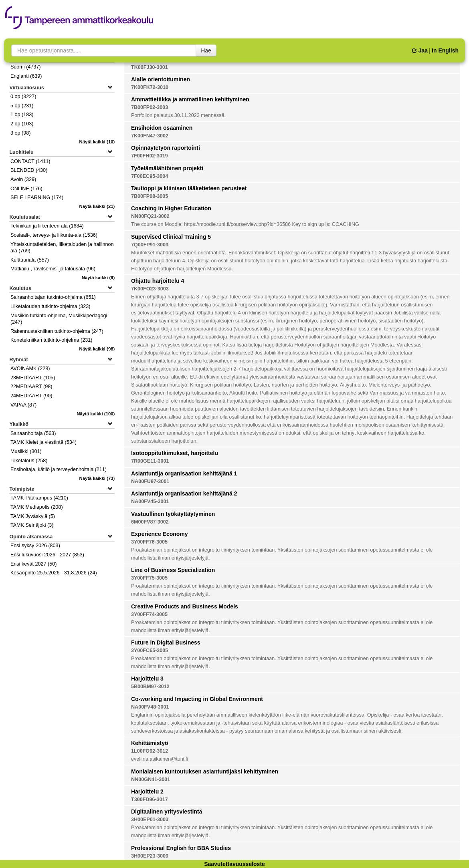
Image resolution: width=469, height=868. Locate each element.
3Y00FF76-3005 (149, 542)
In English (445, 50)
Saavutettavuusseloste (234, 864)
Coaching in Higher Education (171, 208)
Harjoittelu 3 (147, 679)
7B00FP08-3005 (150, 196)
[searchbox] (104, 50)
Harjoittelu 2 (147, 791)
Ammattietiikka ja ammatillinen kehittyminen (190, 99)
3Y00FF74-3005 (149, 614)
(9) (98, 278)
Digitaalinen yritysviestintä (167, 812)
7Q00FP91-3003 (150, 245)
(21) (97, 206)
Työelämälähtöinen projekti (167, 168)
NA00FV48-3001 (150, 707)
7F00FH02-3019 (150, 156)
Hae (206, 50)
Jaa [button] (420, 50)
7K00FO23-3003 (150, 289)
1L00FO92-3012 (150, 751)
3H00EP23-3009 (150, 856)
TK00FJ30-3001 (150, 67)
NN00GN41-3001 (151, 779)
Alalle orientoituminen (161, 79)
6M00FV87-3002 (150, 522)
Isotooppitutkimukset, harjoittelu (175, 453)
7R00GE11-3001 (150, 461)
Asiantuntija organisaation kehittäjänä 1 (184, 473)
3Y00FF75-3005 (149, 578)
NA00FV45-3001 (150, 501)
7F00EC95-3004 (150, 176)
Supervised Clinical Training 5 (171, 237)
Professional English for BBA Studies (181, 848)
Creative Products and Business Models (185, 606)
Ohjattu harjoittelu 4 (158, 281)
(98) (97, 349)
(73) (97, 478)
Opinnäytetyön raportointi (166, 148)
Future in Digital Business (166, 642)
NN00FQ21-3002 (150, 216)
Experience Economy (160, 534)
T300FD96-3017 (150, 800)
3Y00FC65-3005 (150, 650)
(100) (96, 414)
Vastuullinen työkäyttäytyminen (173, 514)
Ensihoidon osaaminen (162, 128)
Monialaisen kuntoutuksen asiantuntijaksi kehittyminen (205, 771)
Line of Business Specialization (173, 570)
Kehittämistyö (150, 743)
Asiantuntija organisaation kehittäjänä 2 (184, 493)
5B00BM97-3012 (150, 687)
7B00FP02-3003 (150, 107)
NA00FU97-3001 (150, 481)
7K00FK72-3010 (150, 87)
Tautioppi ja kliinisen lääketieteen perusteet (189, 188)
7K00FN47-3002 (150, 136)
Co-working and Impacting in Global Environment (197, 699)
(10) (97, 142)
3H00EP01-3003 (150, 820)
